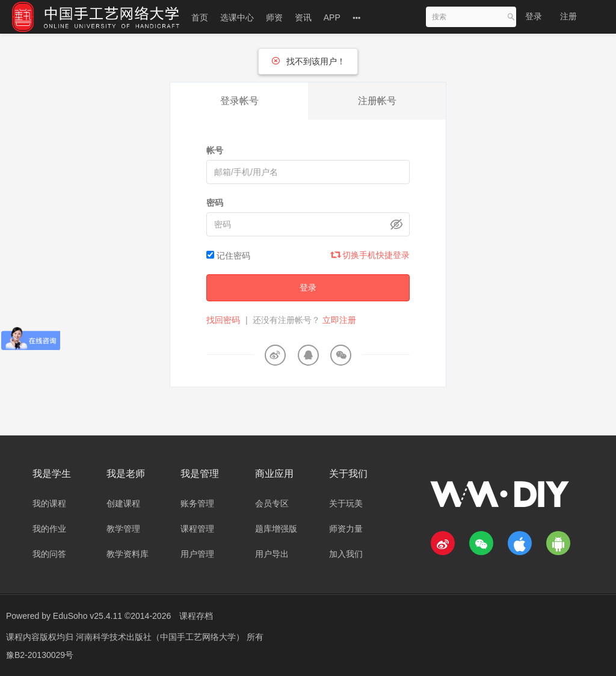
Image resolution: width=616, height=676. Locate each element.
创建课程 (123, 503)
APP (332, 17)
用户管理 (197, 554)
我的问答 (49, 554)
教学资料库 (128, 554)
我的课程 (49, 503)
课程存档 (196, 616)
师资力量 (346, 529)
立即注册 (339, 320)
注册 (568, 16)
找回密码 (223, 320)
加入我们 (346, 554)
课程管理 (197, 529)
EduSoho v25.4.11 (88, 616)
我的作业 (49, 529)
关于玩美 (346, 503)
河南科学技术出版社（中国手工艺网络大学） (161, 637)
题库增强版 (276, 529)
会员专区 (272, 503)
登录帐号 (239, 101)
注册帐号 (377, 101)
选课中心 (237, 17)
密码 (215, 203)
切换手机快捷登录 (371, 255)
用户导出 (272, 554)
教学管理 (123, 529)
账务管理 (197, 503)
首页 (200, 17)
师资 (274, 17)
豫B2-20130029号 (40, 655)
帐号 (215, 150)
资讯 (303, 17)
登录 (534, 16)
